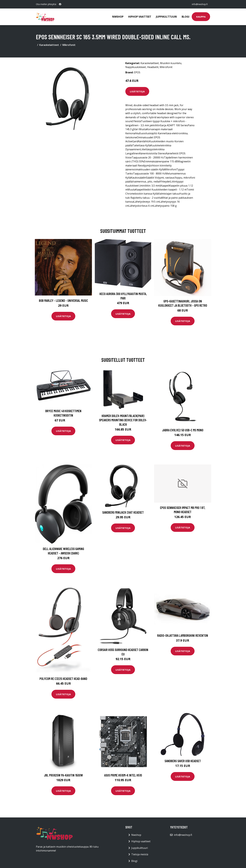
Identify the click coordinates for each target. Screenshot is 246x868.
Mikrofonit (69, 45)
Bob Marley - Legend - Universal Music (63, 300)
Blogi (186, 17)
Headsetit (153, 67)
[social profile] (60, 4)
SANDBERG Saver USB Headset (183, 761)
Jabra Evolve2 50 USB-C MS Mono (183, 430)
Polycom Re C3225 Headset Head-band (63, 679)
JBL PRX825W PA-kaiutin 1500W (63, 775)
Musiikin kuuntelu (171, 63)
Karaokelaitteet (49, 45)
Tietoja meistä (140, 854)
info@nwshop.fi (200, 4)
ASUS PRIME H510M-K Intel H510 (123, 775)
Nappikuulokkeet (136, 67)
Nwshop (118, 17)
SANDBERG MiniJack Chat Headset (123, 512)
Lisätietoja (137, 91)
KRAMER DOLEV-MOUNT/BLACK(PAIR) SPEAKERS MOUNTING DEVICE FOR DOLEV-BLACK (123, 420)
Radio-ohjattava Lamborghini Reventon (183, 635)
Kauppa (201, 17)
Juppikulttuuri (166, 17)
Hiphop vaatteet (140, 17)
